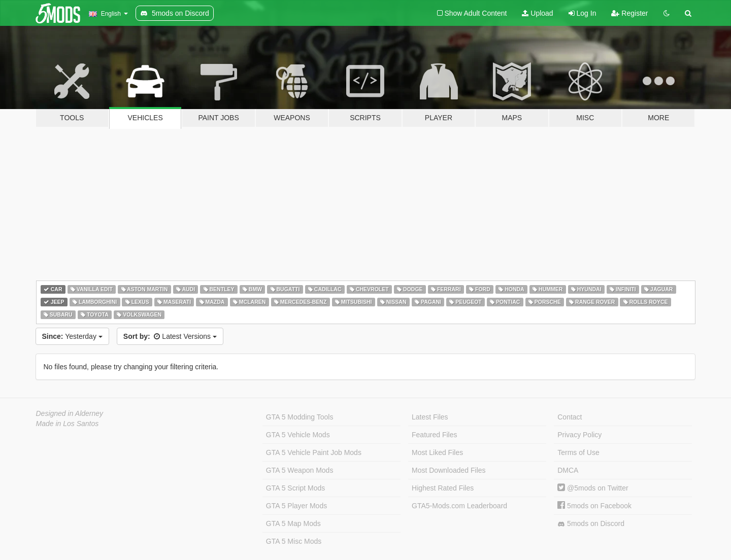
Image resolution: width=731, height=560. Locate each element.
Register (629, 13)
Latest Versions (170, 336)
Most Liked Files (437, 452)
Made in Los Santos (68, 424)
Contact (570, 417)
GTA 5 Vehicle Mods (298, 435)
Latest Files (430, 417)
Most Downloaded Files (449, 470)
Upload (537, 13)
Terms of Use (578, 452)
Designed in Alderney (70, 413)
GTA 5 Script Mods (295, 488)
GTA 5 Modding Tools (300, 417)
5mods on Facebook (594, 506)
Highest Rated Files (443, 488)
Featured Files (434, 435)
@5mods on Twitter (593, 488)
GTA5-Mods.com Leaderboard (459, 506)
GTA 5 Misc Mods (294, 541)
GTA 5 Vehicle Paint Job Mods (314, 452)
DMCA (568, 470)
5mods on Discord (591, 524)
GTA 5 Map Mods (293, 523)
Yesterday (72, 336)
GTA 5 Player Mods (296, 506)
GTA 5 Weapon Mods (300, 470)
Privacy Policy (579, 435)
